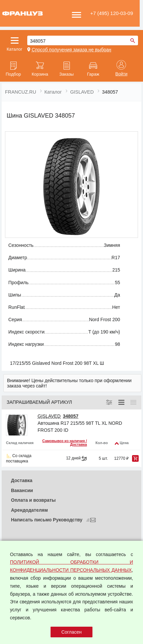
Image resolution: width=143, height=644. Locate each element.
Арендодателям (29, 510)
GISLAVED (49, 416)
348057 (71, 416)
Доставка (22, 480)
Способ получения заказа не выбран (71, 50)
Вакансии (22, 490)
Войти (121, 74)
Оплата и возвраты (33, 500)
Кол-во (102, 443)
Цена (124, 443)
